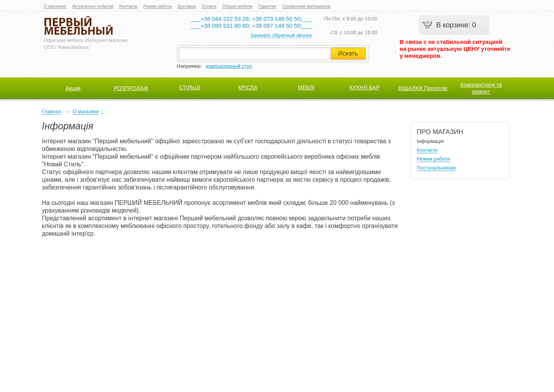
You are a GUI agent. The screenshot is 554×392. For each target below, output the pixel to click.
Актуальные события (93, 6)
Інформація (430, 141)
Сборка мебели (237, 6)
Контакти (427, 150)
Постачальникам (436, 168)
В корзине (452, 25)
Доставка (187, 6)
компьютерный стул (229, 66)
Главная (51, 111)
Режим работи (433, 159)
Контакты (128, 6)
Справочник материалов (306, 6)
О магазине (55, 6)
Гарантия (267, 6)
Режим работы (158, 6)
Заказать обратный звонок (281, 35)
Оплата (209, 6)
